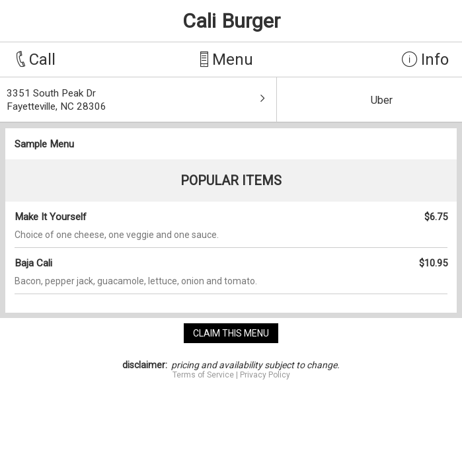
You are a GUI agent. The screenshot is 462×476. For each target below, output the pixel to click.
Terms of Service (203, 375)
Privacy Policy (265, 375)
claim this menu (231, 333)
